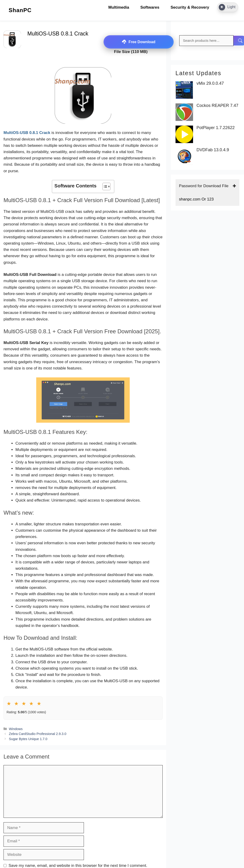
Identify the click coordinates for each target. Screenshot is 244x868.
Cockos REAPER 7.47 (217, 106)
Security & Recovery (190, 7)
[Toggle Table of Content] (104, 186)
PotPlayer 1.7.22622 (216, 128)
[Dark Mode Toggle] (228, 7)
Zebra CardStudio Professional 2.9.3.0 (38, 734)
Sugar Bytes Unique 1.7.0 (28, 739)
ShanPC (20, 10)
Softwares (150, 7)
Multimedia (119, 7)
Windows (16, 729)
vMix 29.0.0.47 (210, 83)
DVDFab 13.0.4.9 (213, 150)
